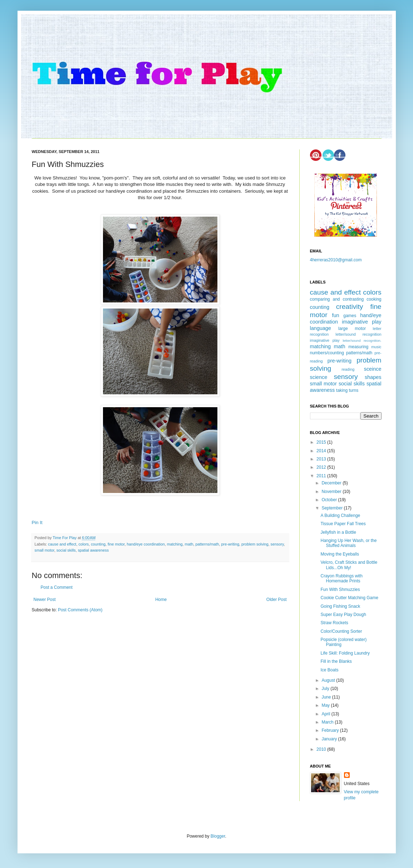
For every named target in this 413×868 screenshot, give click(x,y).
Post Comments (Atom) (80, 610)
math (189, 544)
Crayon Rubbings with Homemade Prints (341, 578)
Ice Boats (329, 670)
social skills (66, 550)
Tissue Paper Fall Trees (343, 524)
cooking (374, 299)
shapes (373, 377)
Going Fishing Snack (340, 606)
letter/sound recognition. (362, 341)
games (350, 316)
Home (161, 600)
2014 (322, 451)
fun (336, 315)
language (321, 328)
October (330, 500)
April (326, 714)
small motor (45, 550)
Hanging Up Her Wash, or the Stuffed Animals (348, 543)
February (331, 730)
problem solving (255, 544)
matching (175, 544)
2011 (322, 476)
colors (83, 544)
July (326, 689)
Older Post (277, 600)
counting (98, 544)
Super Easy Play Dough (343, 615)
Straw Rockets (334, 623)
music (376, 347)
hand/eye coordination (146, 544)
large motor (352, 329)
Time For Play (65, 538)
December (332, 483)
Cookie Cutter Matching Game (349, 598)
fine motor (116, 544)
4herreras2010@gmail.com (336, 260)
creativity (350, 307)
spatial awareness (93, 550)
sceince (373, 369)
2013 (322, 459)
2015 (322, 442)
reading (348, 369)
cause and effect (62, 544)
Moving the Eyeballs (340, 554)
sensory (277, 544)
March (328, 722)
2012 (322, 467)
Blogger (218, 836)
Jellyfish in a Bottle (338, 532)
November (332, 492)
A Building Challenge (340, 516)
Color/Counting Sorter (341, 631)
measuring (358, 347)
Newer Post (45, 600)
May (326, 705)
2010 (322, 749)
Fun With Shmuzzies (340, 590)
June (327, 697)
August (329, 680)
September (333, 508)
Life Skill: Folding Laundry (345, 653)
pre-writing (230, 544)
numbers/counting (327, 353)
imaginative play (362, 322)
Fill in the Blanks (336, 661)
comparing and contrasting (337, 299)
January (330, 739)
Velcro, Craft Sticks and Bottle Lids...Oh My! (349, 565)
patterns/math (207, 544)
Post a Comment (57, 587)
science (319, 377)
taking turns (347, 390)
